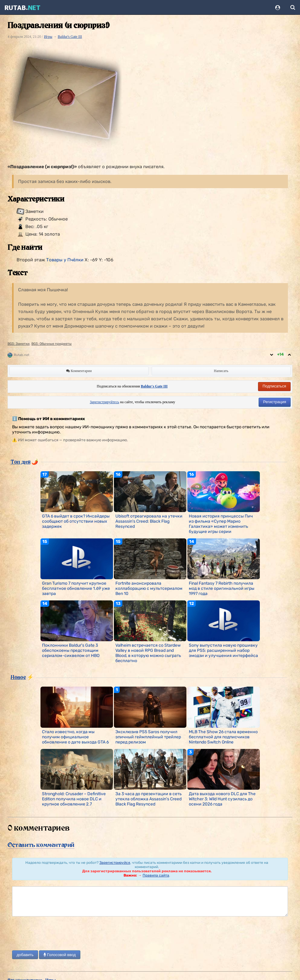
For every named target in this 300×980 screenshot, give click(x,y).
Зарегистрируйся (115, 863)
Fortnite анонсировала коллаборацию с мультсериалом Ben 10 (149, 588)
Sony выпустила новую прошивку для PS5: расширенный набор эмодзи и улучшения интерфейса (223, 650)
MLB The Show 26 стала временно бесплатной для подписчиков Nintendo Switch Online (223, 737)
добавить (25, 955)
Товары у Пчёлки (65, 260)
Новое (18, 677)
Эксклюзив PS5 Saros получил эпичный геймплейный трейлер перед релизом (148, 737)
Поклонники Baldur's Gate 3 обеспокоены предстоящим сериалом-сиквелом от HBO (71, 650)
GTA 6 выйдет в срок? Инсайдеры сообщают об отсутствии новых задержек (76, 521)
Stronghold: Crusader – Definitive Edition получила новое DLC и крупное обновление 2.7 (74, 799)
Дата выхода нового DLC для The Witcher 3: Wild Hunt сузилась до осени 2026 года (222, 799)
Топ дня (20, 462)
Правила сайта (156, 875)
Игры (48, 37)
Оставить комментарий (41, 845)
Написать (221, 371)
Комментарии (79, 371)
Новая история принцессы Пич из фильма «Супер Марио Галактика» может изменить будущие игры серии (221, 524)
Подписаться (274, 386)
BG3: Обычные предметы (52, 344)
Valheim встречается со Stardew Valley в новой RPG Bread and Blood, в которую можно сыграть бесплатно (148, 653)
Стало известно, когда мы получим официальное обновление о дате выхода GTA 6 (75, 737)
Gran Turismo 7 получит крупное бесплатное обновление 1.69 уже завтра (76, 588)
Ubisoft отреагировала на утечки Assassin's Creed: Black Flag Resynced (149, 521)
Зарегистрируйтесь (104, 402)
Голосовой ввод (60, 955)
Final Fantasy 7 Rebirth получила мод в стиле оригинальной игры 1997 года (222, 588)
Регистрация (275, 402)
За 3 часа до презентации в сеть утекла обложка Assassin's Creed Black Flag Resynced (148, 799)
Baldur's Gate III (70, 37)
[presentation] (58, 934)
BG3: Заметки (19, 344)
